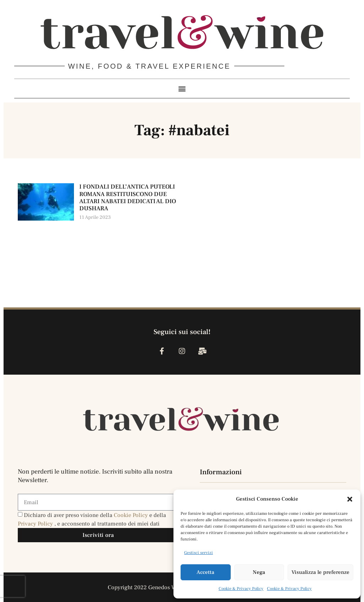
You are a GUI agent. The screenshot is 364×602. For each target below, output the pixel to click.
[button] (350, 499)
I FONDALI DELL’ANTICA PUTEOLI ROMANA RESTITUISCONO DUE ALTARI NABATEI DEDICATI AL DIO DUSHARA (128, 198)
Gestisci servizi (199, 553)
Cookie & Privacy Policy (241, 589)
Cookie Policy (132, 515)
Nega (259, 572)
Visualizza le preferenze (320, 572)
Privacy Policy (36, 524)
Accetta (205, 572)
